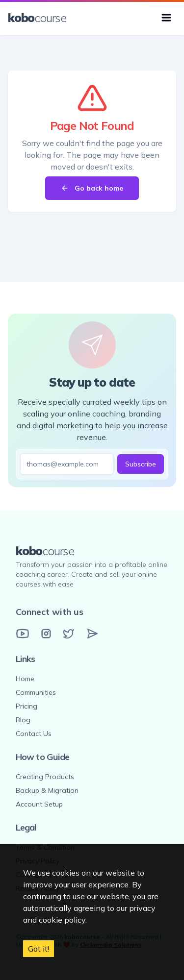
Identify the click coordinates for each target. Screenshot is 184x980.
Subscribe (141, 464)
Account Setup (39, 804)
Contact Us (34, 734)
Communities (36, 692)
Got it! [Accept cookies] (39, 949)
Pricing (26, 706)
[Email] (92, 634)
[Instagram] (46, 634)
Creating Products (45, 777)
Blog (23, 720)
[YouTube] (23, 634)
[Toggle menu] (166, 18)
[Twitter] (69, 634)
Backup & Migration (47, 790)
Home (25, 679)
